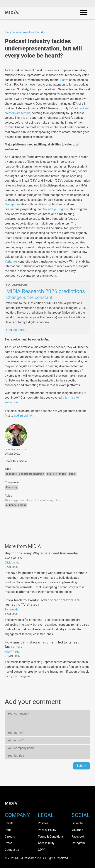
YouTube (77, 830)
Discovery (11, 487)
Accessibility (46, 843)
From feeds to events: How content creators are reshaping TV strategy (42, 602)
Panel (9, 830)
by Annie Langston (16, 449)
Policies (43, 823)
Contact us (12, 850)
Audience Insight (16, 505)
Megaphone (13, 204)
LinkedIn (77, 823)
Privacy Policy (47, 830)
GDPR (42, 850)
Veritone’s (11, 262)
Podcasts (11, 474)
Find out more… (16, 330)
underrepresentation (32, 474)
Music (63, 474)
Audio (72, 474)
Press (9, 843)
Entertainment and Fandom (29, 32)
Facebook (78, 837)
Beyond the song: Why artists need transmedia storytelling (41, 555)
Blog (8, 32)
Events (9, 823)
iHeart (34, 89)
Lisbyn (64, 80)
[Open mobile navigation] (84, 13)
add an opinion (24, 416)
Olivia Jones (12, 563)
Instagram (78, 843)
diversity (52, 474)
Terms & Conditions (51, 837)
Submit (82, 766)
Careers (10, 837)
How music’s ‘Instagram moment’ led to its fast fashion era (42, 644)
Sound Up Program (56, 209)
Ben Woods (12, 610)
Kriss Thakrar (13, 652)
